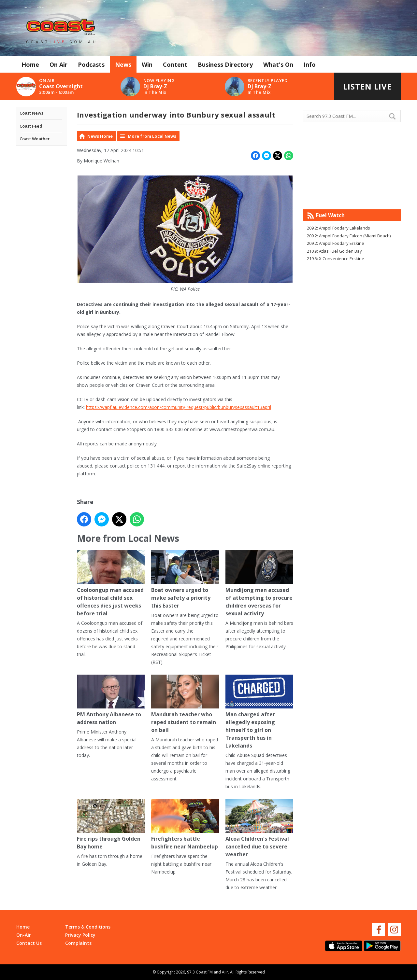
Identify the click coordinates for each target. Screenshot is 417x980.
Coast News (31, 113)
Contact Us (29, 943)
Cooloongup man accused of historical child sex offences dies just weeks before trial (111, 584)
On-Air (24, 935)
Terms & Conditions (88, 927)
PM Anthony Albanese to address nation (111, 700)
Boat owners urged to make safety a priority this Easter (185, 580)
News (123, 64)
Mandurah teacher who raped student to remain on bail (185, 704)
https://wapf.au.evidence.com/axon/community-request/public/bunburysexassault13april (179, 407)
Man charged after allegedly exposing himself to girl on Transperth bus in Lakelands (259, 712)
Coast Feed (31, 126)
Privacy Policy (80, 935)
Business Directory (225, 64)
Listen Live (367, 86)
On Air (58, 64)
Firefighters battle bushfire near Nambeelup (185, 825)
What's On (278, 64)
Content (175, 64)
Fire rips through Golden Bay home (111, 825)
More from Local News (152, 136)
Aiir (225, 972)
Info (310, 64)
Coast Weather (35, 139)
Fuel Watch (330, 215)
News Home (100, 136)
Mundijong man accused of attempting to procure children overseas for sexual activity (259, 584)
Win (147, 64)
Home (30, 64)
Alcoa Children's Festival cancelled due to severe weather (259, 828)
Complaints (78, 943)
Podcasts (91, 64)
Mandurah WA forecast (352, 196)
